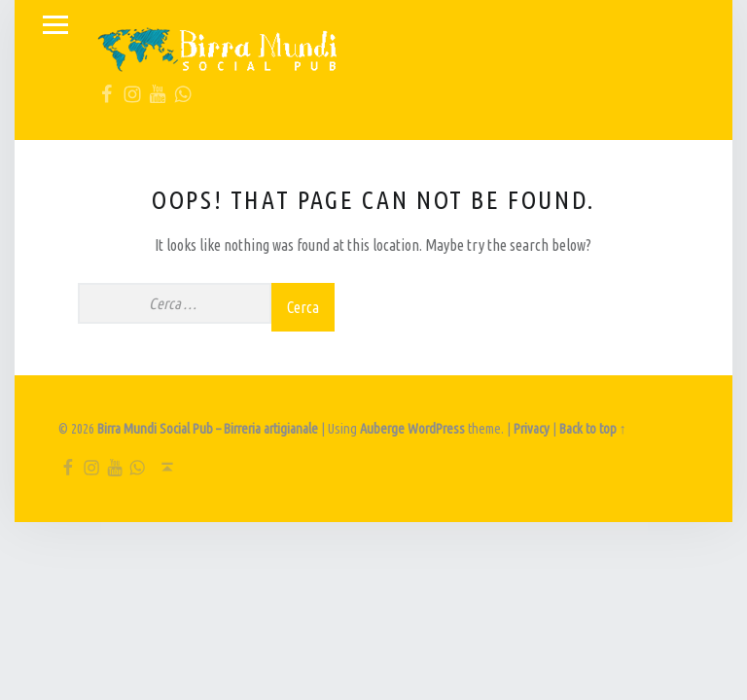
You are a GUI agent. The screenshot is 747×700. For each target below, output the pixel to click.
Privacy (532, 429)
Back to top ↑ (593, 429)
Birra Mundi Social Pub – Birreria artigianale (208, 429)
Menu (55, 25)
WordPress (436, 429)
